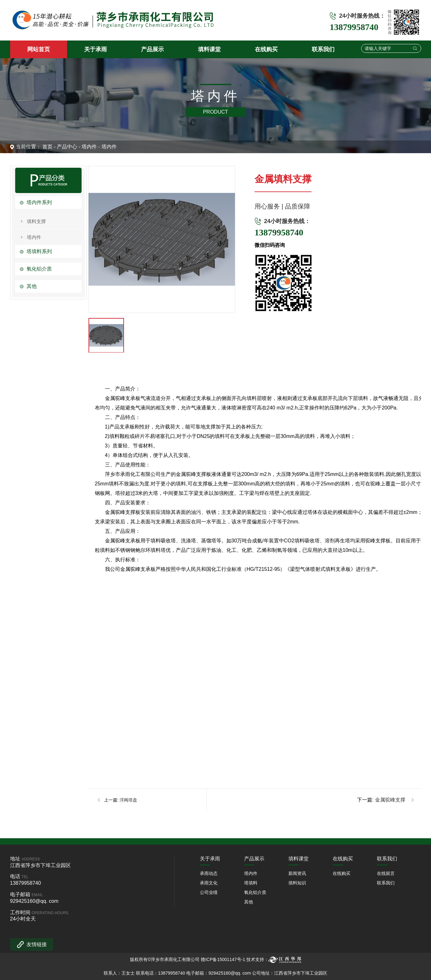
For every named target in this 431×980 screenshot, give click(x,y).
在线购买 (342, 873)
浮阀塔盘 (128, 800)
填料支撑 (36, 221)
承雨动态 (209, 873)
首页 (47, 147)
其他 (32, 286)
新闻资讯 (297, 873)
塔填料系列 (39, 251)
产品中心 (67, 147)
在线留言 (386, 873)
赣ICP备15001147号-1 (223, 959)
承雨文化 (209, 883)
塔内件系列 (39, 202)
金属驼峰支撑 (390, 800)
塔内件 (89, 147)
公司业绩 (209, 892)
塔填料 (251, 883)
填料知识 (297, 883)
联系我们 (386, 883)
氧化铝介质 (39, 269)
